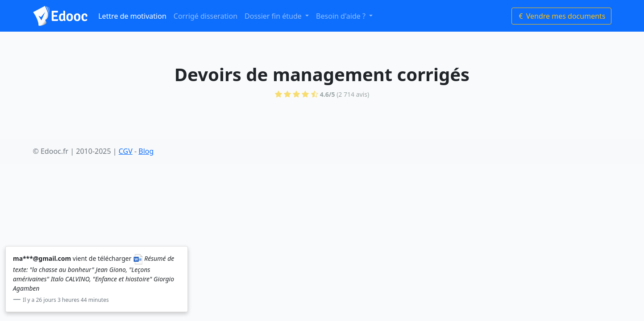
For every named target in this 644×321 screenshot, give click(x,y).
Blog (146, 151)
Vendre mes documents (561, 16)
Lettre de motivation (132, 16)
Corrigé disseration (206, 16)
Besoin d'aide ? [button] (342, 16)
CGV (126, 151)
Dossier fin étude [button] (274, 16)
